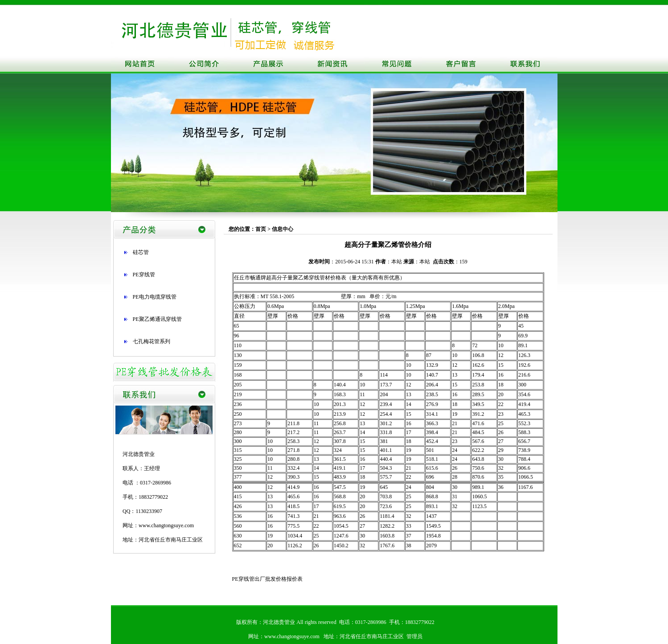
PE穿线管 (144, 275)
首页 (261, 229)
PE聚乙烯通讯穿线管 (157, 319)
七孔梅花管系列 (152, 341)
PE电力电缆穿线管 (155, 297)
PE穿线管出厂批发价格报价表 (267, 579)
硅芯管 (141, 252)
